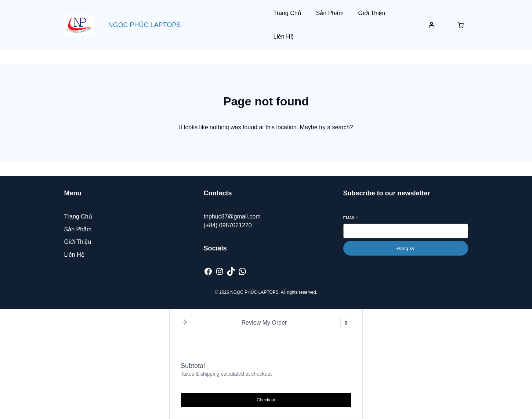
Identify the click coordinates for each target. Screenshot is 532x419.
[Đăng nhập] (431, 25)
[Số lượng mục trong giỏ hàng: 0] (461, 25)
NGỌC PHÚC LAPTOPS (145, 25)
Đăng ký (406, 248)
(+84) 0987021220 (228, 225)
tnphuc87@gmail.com (232, 216)
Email (351, 218)
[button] (184, 323)
